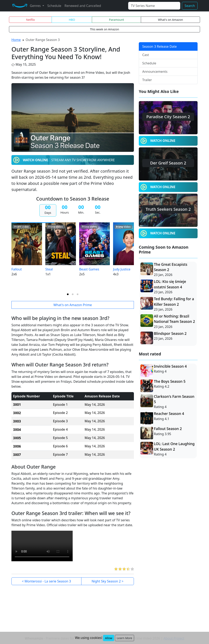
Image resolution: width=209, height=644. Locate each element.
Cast (146, 55)
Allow (108, 638)
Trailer (147, 80)
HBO (72, 20)
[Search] (154, 6)
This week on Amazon (105, 29)
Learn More (125, 638)
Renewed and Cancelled (83, 6)
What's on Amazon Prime (73, 305)
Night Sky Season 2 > (108, 581)
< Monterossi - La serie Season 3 (46, 581)
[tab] (68, 294)
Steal (49, 269)
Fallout (17, 269)
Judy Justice (122, 269)
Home (16, 40)
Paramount (117, 20)
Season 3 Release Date (160, 46)
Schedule (54, 6)
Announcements (155, 72)
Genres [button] (36, 6)
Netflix (31, 20)
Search (190, 6)
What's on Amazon (170, 20)
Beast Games (89, 269)
